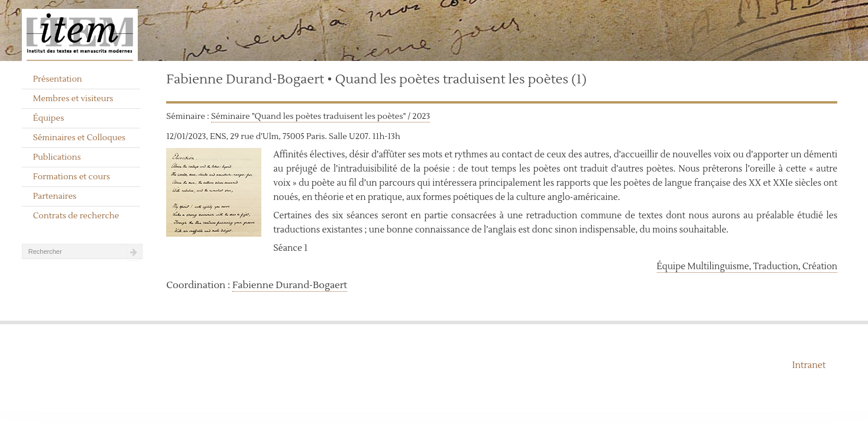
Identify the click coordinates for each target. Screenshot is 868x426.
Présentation (58, 79)
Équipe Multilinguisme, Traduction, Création (747, 267)
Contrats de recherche (76, 216)
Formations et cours (72, 177)
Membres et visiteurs (73, 99)
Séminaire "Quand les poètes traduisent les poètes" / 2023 (320, 117)
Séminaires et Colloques (80, 138)
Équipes (49, 118)
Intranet (809, 365)
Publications (57, 157)
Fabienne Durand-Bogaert (290, 285)
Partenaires (55, 196)
